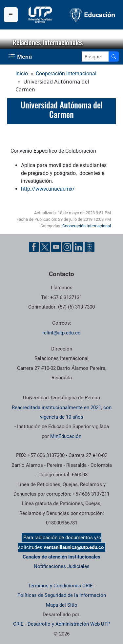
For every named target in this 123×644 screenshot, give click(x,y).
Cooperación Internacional (66, 74)
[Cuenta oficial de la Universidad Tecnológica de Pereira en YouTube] (56, 247)
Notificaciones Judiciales (62, 566)
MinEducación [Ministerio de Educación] (66, 436)
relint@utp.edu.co (61, 333)
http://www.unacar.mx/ (48, 189)
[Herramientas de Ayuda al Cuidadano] (90, 247)
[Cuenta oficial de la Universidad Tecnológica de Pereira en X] (45, 247)
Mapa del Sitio (62, 605)
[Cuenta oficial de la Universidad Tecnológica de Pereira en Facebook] (34, 247)
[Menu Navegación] (21, 57)
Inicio (22, 74)
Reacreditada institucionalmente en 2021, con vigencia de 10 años (62, 412)
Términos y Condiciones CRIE (60, 586)
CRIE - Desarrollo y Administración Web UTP (62, 624)
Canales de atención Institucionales (61, 557)
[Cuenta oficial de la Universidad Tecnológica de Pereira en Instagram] (67, 247)
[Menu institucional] (11, 15)
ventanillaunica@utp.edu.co (74, 547)
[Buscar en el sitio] (114, 57)
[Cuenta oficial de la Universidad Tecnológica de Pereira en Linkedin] (78, 247)
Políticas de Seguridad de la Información (62, 595)
